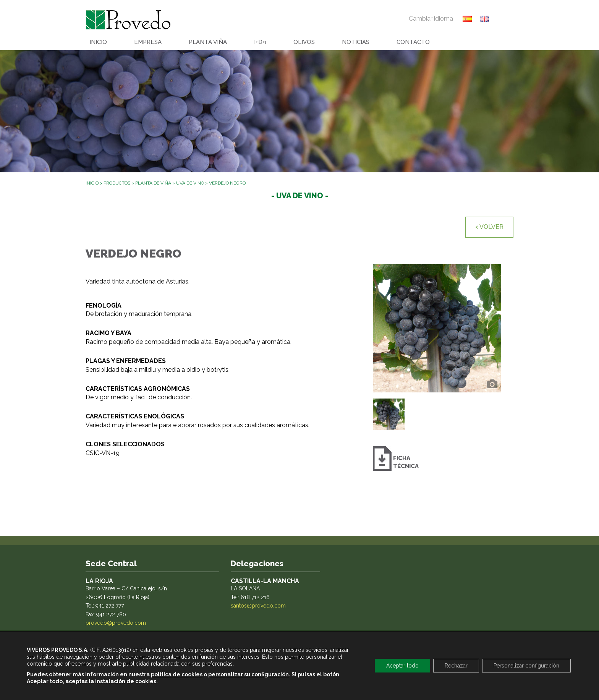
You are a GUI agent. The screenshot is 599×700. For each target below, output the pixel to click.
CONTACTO (413, 42)
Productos (117, 183)
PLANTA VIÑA (208, 42)
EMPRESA (148, 42)
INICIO (98, 42)
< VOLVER (489, 227)
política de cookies (177, 674)
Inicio (92, 183)
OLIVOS (304, 42)
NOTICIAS (356, 42)
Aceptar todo (402, 666)
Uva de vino (190, 183)
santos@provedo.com (258, 606)
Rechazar (456, 666)
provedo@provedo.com (116, 623)
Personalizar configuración (526, 666)
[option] (437, 328)
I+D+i (260, 42)
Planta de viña (153, 183)
